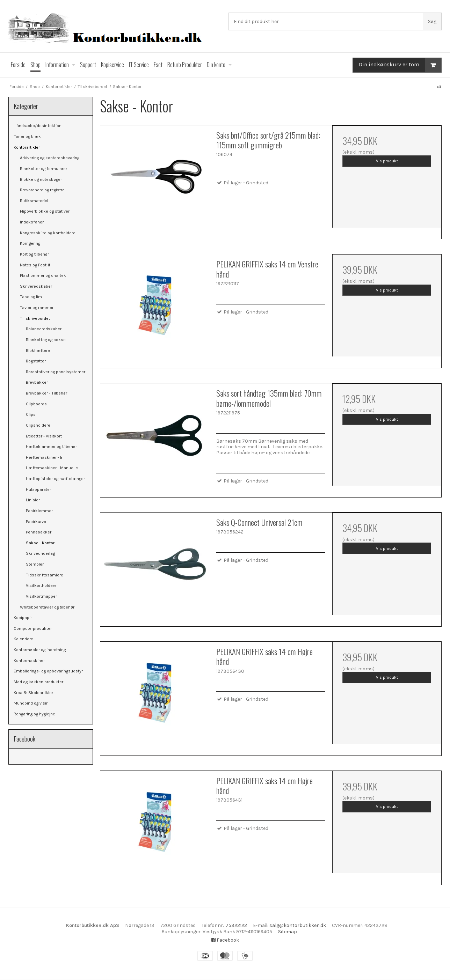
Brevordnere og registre (42, 190)
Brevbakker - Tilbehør (46, 393)
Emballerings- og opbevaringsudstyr (48, 671)
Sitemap (288, 932)
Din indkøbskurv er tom (400, 65)
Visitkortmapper (41, 596)
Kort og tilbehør (34, 254)
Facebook (225, 940)
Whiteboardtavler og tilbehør (47, 607)
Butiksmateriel (34, 201)
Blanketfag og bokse (46, 340)
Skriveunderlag (40, 553)
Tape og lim (31, 297)
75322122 (236, 925)
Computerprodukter (33, 628)
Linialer (33, 500)
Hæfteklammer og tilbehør (51, 447)
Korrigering (30, 243)
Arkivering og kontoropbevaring (50, 158)
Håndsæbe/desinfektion (38, 126)
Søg (432, 21)
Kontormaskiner (29, 661)
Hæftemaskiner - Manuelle (52, 468)
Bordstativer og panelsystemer (56, 372)
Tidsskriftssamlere (45, 575)
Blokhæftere (38, 351)
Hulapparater (38, 489)
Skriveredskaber (36, 286)
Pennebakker (39, 532)
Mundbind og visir (31, 703)
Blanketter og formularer (43, 169)
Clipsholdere (38, 425)
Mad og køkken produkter (38, 682)
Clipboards (36, 404)
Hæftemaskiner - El (45, 457)
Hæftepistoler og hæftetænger (55, 479)
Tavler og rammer (37, 308)
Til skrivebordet (35, 318)
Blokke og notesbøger (41, 179)
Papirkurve (36, 522)
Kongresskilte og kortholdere (48, 233)
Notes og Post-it (35, 265)
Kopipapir (23, 618)
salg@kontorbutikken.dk (298, 925)
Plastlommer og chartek (43, 275)
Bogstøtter (36, 361)
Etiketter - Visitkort (44, 436)
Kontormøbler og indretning (40, 650)
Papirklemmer (39, 511)
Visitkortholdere (41, 585)
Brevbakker (37, 382)
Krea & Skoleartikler (33, 693)
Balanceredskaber (44, 329)
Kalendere (23, 639)
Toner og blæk (27, 137)
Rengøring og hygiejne (34, 714)
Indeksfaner (32, 222)
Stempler (35, 564)
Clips (31, 414)
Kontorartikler (27, 147)
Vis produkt (387, 161)
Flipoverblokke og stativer (45, 211)
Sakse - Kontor (40, 543)
